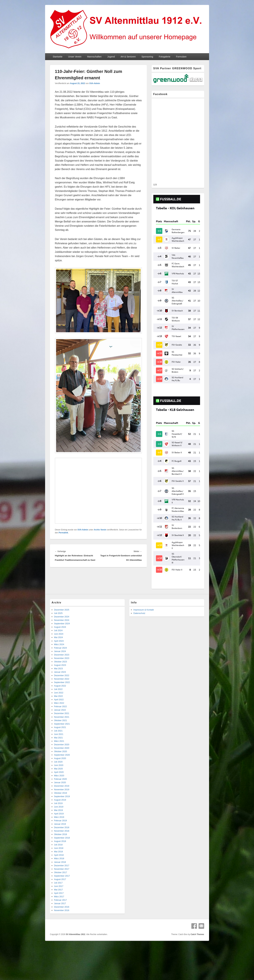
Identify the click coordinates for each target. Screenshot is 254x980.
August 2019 (60, 781)
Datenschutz (139, 594)
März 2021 (59, 722)
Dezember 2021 (62, 694)
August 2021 (60, 708)
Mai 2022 (58, 677)
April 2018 (59, 836)
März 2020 (59, 757)
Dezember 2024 (62, 598)
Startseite (57, 57)
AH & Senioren (128, 57)
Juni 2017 (59, 867)
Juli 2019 (58, 784)
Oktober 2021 (61, 701)
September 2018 (62, 819)
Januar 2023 (60, 653)
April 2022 (59, 681)
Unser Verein (75, 57)
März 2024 (59, 625)
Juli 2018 (58, 826)
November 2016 (62, 891)
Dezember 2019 (62, 767)
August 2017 (60, 860)
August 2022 (60, 667)
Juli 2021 (58, 712)
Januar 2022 (60, 691)
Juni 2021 (59, 715)
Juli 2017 (58, 864)
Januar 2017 (60, 884)
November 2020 (62, 729)
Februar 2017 (61, 881)
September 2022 (62, 663)
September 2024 (62, 604)
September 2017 (62, 857)
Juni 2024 (59, 615)
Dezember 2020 (62, 725)
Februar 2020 (61, 760)
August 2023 (60, 646)
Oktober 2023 (61, 643)
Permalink (63, 533)
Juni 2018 (59, 829)
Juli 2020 (58, 743)
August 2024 (60, 608)
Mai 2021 (58, 719)
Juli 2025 (58, 594)
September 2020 (62, 736)
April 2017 (59, 874)
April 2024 (59, 622)
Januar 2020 (60, 763)
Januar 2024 (60, 632)
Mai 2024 (58, 618)
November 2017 (62, 850)
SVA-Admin (95, 83)
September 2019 (62, 777)
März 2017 (59, 877)
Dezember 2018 (62, 808)
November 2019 (62, 770)
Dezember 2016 (62, 888)
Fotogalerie (165, 57)
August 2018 (60, 822)
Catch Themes (197, 915)
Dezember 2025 (62, 591)
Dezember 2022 (62, 656)
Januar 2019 (60, 805)
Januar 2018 (60, 843)
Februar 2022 (61, 687)
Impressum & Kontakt (144, 591)
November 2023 (62, 639)
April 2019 (59, 795)
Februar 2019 (61, 801)
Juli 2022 (58, 670)
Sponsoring (147, 57)
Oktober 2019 (61, 774)
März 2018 (59, 839)
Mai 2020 (58, 750)
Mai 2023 (58, 649)
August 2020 (60, 739)
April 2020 (59, 753)
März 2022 (59, 684)
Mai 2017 (58, 871)
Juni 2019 (59, 788)
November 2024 (62, 601)
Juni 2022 (59, 674)
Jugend (111, 57)
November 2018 (62, 812)
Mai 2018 (58, 833)
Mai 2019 (58, 791)
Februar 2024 (61, 629)
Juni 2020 (59, 746)
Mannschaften (94, 57)
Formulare (181, 57)
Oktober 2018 (61, 815)
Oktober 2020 (61, 732)
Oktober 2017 (61, 853)
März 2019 (59, 798)
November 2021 (62, 698)
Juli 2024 (58, 611)
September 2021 (62, 705)
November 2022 (62, 660)
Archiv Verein (100, 530)
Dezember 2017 (62, 846)
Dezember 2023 (62, 636)
